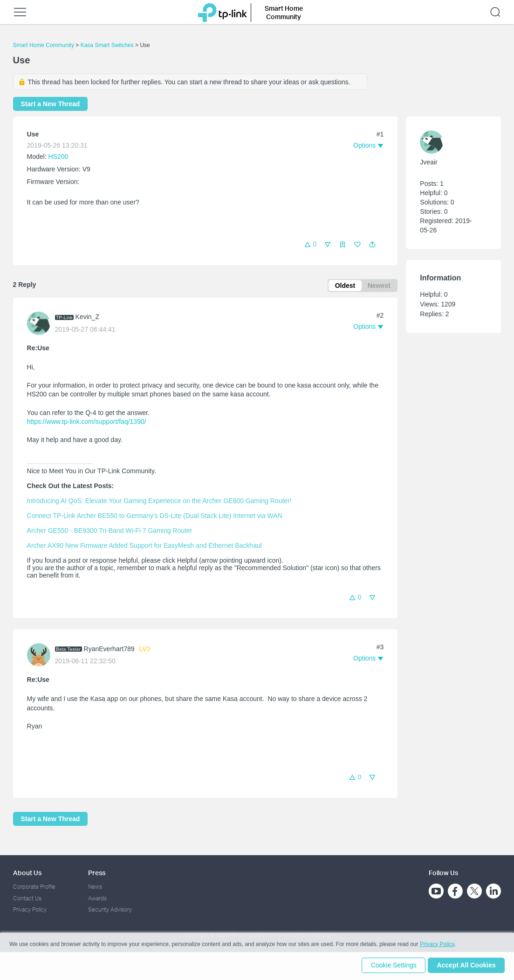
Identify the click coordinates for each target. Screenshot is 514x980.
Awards (97, 898)
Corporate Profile (34, 887)
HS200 (58, 157)
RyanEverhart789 (109, 650)
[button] (372, 245)
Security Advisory (110, 909)
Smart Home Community (44, 45)
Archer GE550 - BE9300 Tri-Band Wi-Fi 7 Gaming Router (110, 531)
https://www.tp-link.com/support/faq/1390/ (87, 422)
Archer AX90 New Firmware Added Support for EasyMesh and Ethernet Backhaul (144, 546)
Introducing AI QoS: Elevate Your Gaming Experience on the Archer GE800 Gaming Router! (159, 502)
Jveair (428, 162)
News (95, 887)
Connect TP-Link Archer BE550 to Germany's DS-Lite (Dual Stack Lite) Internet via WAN (155, 517)
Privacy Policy (30, 909)
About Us (27, 873)
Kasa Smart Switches (107, 45)
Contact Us (27, 898)
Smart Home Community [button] (284, 12)
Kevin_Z (87, 318)
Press (97, 873)
